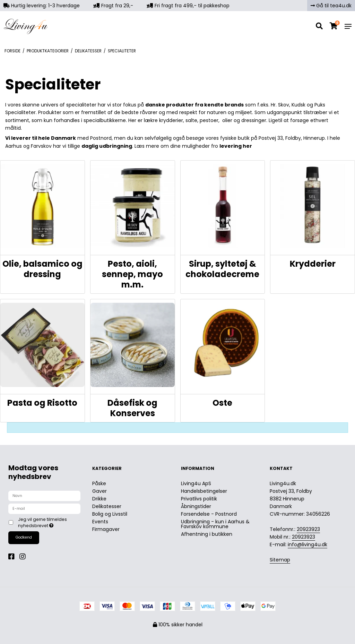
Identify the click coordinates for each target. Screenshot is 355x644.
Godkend (24, 537)
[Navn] (44, 496)
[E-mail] (44, 508)
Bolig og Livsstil (110, 514)
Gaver (99, 491)
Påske (99, 483)
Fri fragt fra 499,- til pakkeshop (188, 6)
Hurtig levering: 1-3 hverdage (42, 6)
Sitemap (280, 560)
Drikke (99, 499)
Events (100, 522)
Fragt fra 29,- (113, 6)
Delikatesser (107, 506)
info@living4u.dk (308, 544)
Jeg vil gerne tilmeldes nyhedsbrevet (49, 522)
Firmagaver (106, 529)
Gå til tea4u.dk (331, 6)
